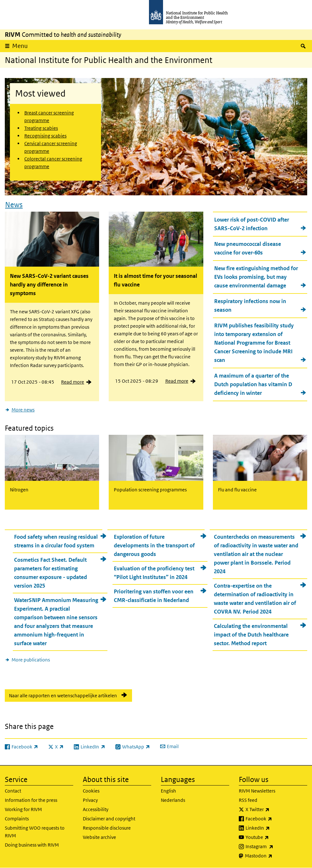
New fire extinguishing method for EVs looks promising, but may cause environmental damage (256, 277)
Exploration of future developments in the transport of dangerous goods (154, 545)
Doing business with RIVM (32, 845)
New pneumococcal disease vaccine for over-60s (248, 248)
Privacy (90, 800)
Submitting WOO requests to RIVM (35, 832)
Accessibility (96, 809)
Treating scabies (41, 128)
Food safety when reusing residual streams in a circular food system (56, 541)
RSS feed (248, 800)
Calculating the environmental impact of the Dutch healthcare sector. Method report (251, 635)
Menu (20, 46)
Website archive (99, 837)
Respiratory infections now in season (250, 305)
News (14, 205)
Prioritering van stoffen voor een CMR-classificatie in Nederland (154, 596)
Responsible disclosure (107, 828)
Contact (13, 791)
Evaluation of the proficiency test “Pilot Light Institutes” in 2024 (154, 573)
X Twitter (274, 809)
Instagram (276, 847)
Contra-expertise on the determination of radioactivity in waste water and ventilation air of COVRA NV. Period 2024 (255, 599)
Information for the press (31, 800)
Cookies (91, 791)
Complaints (17, 819)
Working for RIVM (23, 809)
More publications (31, 660)
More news (23, 410)
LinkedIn (274, 828)
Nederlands (173, 800)
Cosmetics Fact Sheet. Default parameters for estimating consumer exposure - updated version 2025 (51, 573)
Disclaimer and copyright (109, 819)
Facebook (276, 819)
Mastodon (275, 856)
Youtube (274, 837)
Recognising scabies (45, 136)
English (168, 791)
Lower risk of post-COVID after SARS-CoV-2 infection (252, 224)
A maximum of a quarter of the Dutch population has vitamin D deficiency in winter (253, 384)
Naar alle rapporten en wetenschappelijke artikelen (63, 696)
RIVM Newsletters (257, 791)
